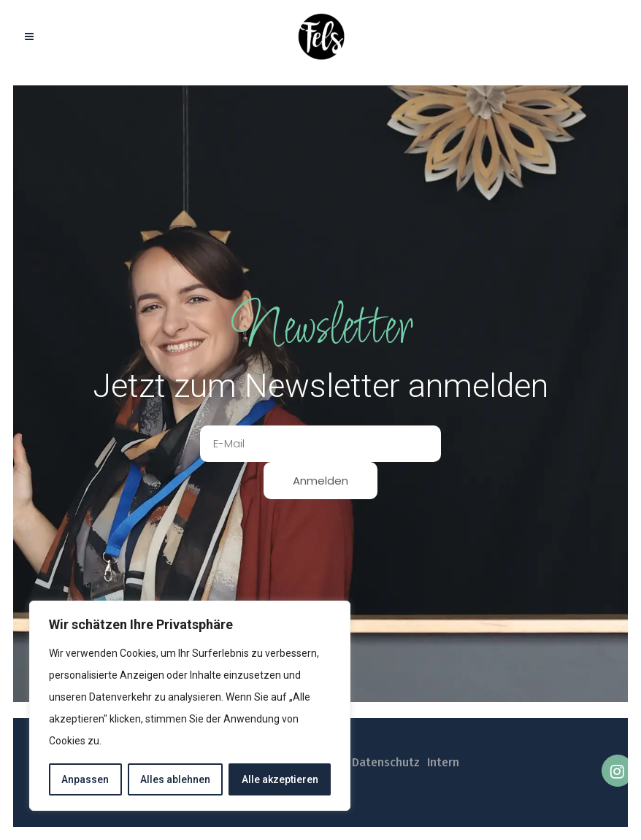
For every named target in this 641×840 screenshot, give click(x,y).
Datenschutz (386, 762)
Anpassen (85, 779)
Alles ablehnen (175, 779)
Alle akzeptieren (280, 779)
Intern (443, 762)
